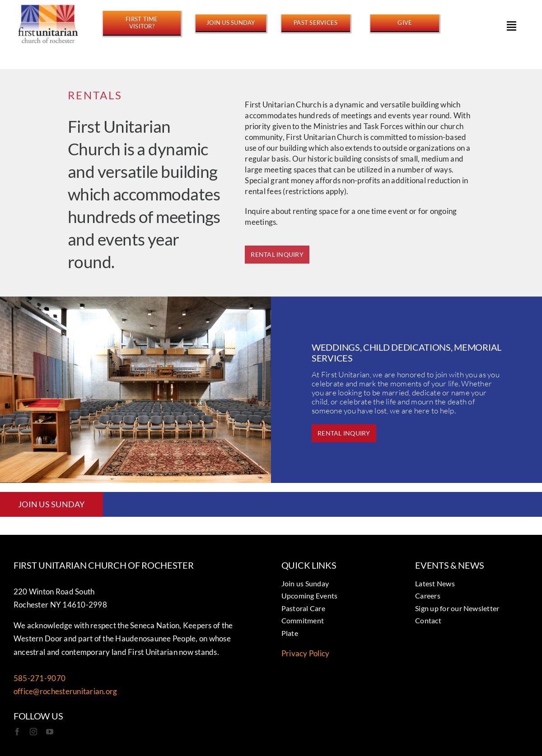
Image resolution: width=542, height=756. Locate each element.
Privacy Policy (306, 653)
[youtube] (50, 732)
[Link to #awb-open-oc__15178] (512, 26)
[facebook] (17, 732)
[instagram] (33, 732)
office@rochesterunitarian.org (65, 691)
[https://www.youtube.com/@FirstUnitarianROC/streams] (316, 23)
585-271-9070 (40, 678)
